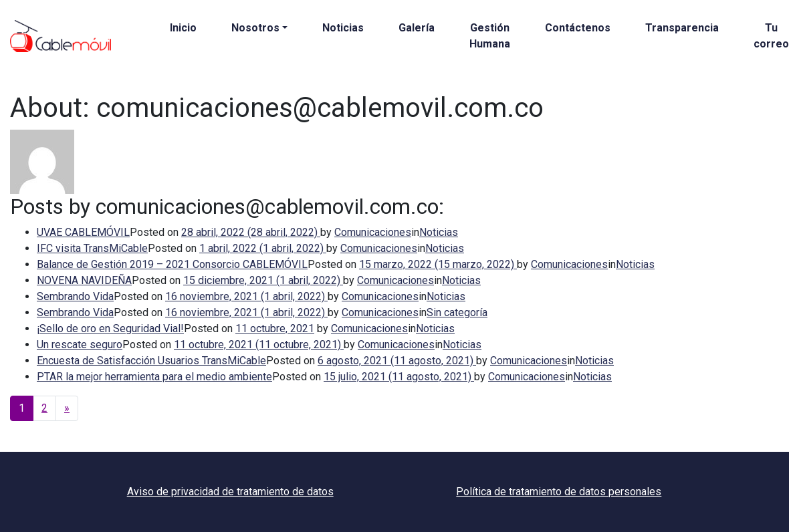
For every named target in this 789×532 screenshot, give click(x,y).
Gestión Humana (490, 36)
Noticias (343, 28)
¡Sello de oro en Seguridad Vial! (110, 328)
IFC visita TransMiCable (92, 248)
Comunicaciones (373, 232)
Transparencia (682, 28)
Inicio (183, 28)
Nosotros (255, 28)
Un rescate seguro (80, 345)
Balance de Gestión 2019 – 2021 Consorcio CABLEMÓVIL (172, 264)
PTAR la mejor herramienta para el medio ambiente (154, 377)
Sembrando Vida (75, 296)
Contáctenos (578, 28)
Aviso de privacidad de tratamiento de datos (230, 492)
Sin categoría (457, 312)
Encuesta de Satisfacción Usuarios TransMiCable (151, 361)
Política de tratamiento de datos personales (559, 492)
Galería (417, 28)
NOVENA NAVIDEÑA (84, 280)
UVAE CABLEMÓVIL (83, 232)
